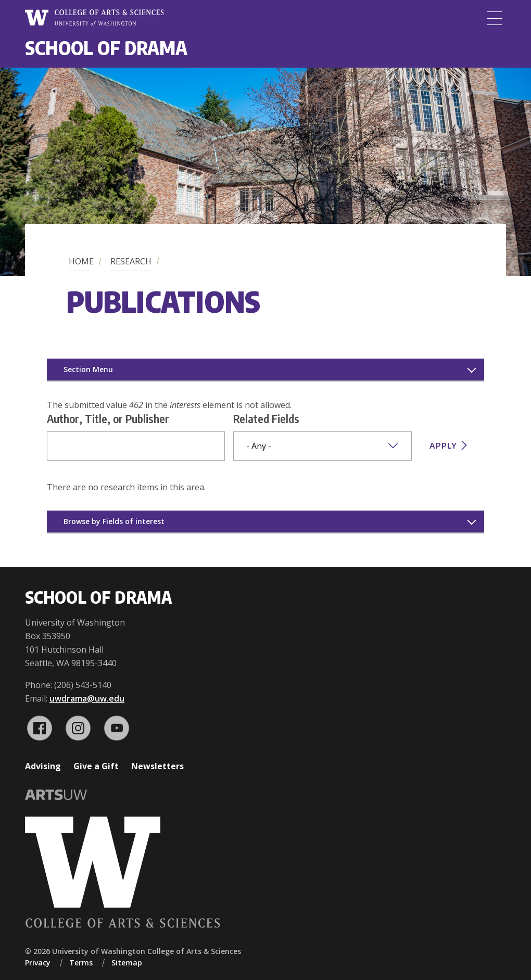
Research (131, 261)
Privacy (38, 963)
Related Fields (266, 418)
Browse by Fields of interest (114, 521)
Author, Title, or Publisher (108, 418)
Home (81, 261)
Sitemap (127, 963)
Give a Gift (96, 766)
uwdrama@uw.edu (87, 698)
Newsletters (157, 766)
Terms (81, 963)
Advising (43, 766)
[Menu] (495, 18)
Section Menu (88, 369)
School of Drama (106, 48)
